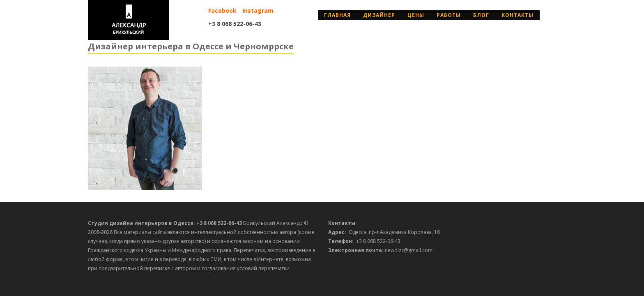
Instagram (258, 10)
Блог (481, 15)
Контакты (517, 15)
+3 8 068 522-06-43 (235, 24)
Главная (337, 15)
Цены (416, 15)
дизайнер (379, 15)
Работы (449, 15)
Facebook (222, 10)
